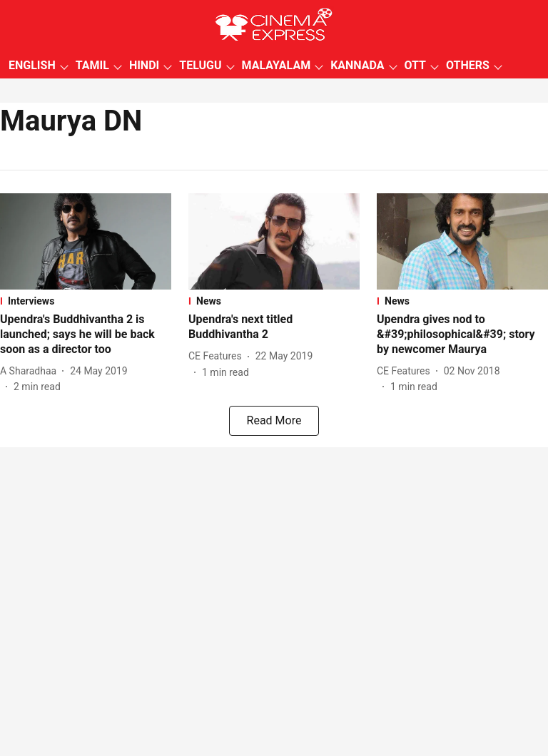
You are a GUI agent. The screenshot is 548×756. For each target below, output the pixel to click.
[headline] (86, 334)
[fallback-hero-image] (86, 241)
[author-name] (31, 371)
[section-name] (86, 301)
